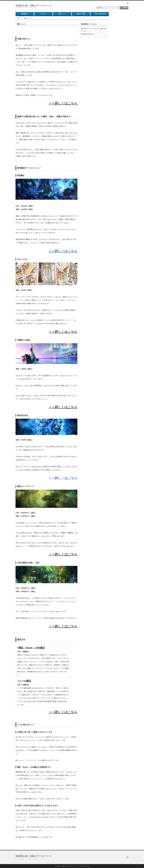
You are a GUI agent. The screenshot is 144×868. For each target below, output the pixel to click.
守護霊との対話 (24, 340)
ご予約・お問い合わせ (100, 14)
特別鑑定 (21, 175)
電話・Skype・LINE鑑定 (32, 648)
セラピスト (43, 14)
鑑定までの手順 (81, 14)
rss (127, 3)
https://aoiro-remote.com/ (87, 34)
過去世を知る (23, 415)
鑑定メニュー (62, 14)
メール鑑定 (25, 681)
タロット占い (23, 259)
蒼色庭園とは (25, 14)
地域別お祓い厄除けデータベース (34, 6)
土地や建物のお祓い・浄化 (28, 563)
